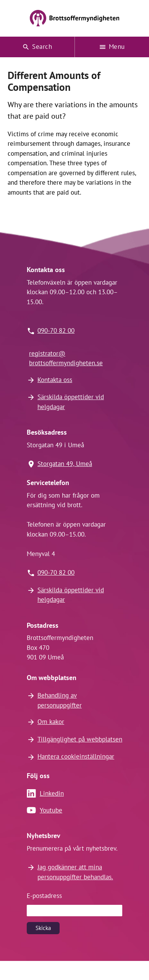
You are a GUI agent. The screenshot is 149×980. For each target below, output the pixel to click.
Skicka (43, 928)
